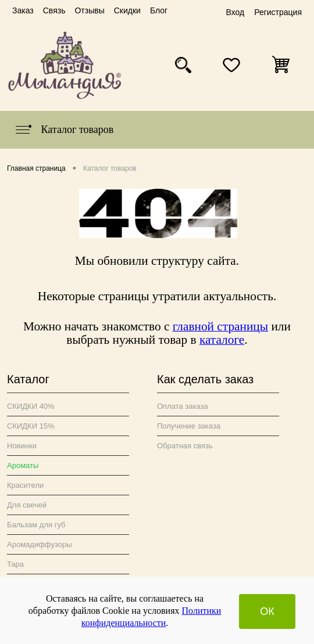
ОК (267, 611)
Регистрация (278, 12)
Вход (235, 12)
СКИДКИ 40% (31, 406)
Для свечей (27, 505)
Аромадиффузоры (40, 544)
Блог (159, 10)
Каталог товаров (64, 129)
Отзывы (89, 10)
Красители (25, 485)
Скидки (127, 10)
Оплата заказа (183, 406)
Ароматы (23, 465)
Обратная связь (185, 446)
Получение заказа (189, 426)
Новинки (22, 446)
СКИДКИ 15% (31, 426)
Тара (15, 564)
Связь (54, 10)
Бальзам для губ (36, 525)
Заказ (23, 10)
